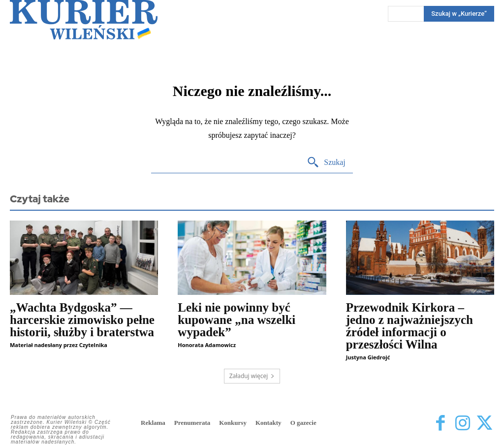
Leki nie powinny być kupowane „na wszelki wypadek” (236, 320)
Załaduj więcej (252, 376)
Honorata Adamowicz (207, 345)
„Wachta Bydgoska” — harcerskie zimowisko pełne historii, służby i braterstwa (82, 320)
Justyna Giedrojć (368, 357)
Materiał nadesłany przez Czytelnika (59, 345)
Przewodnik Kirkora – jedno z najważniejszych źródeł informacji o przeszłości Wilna (409, 326)
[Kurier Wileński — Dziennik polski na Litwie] (84, 20)
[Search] (326, 163)
